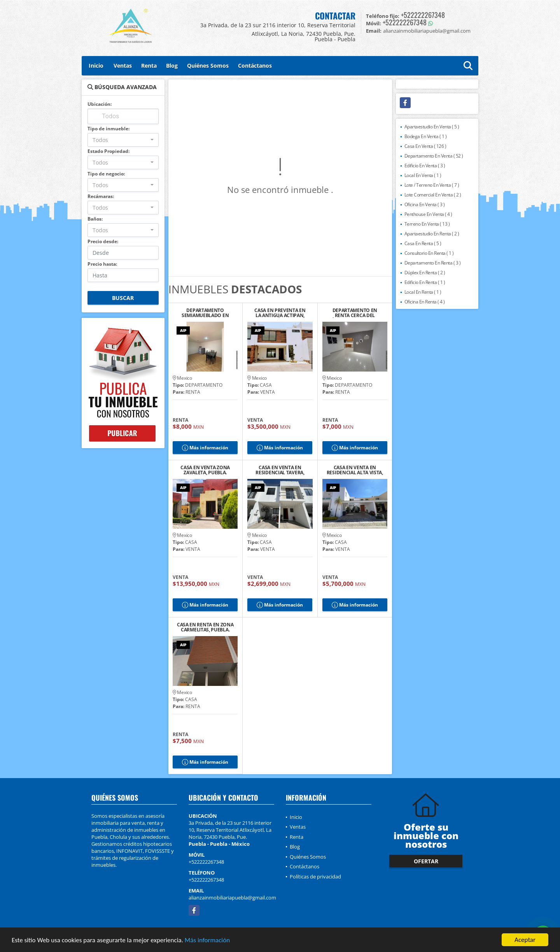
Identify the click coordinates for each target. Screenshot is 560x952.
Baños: (95, 219)
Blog (172, 66)
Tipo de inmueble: (108, 129)
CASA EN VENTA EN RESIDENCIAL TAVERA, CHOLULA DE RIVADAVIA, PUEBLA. (280, 470)
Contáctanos (255, 66)
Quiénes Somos (208, 66)
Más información (207, 941)
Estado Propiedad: (108, 151)
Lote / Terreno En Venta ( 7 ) (432, 185)
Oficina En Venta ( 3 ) (425, 204)
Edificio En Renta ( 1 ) (425, 282)
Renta (149, 66)
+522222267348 (423, 15)
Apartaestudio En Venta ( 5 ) (432, 127)
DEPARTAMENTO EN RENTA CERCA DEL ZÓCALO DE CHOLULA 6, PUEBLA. (355, 313)
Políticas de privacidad (315, 877)
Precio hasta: (102, 264)
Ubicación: (100, 104)
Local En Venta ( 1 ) (423, 175)
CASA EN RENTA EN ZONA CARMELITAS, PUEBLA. (205, 627)
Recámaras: (101, 196)
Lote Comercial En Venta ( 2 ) (433, 195)
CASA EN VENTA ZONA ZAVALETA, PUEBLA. (205, 470)
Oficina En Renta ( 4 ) (425, 302)
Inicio (96, 66)
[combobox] (123, 140)
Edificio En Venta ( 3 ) (425, 166)
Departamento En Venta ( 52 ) (434, 156)
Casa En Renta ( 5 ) (423, 243)
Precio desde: (103, 241)
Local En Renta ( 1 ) (423, 292)
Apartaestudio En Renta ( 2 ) (432, 234)
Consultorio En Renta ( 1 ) (429, 253)
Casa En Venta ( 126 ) (425, 146)
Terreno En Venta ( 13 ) (427, 224)
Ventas (123, 66)
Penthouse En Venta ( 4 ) (428, 214)
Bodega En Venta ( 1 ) (426, 136)
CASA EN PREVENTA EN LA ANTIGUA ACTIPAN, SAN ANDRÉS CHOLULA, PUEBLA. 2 (280, 313)
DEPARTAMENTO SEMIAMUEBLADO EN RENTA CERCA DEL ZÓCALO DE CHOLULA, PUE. (205, 313)
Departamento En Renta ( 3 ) (433, 263)
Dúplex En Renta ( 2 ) (425, 273)
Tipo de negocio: (106, 174)
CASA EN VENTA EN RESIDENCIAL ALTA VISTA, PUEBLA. (355, 470)
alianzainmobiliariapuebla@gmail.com (232, 898)
